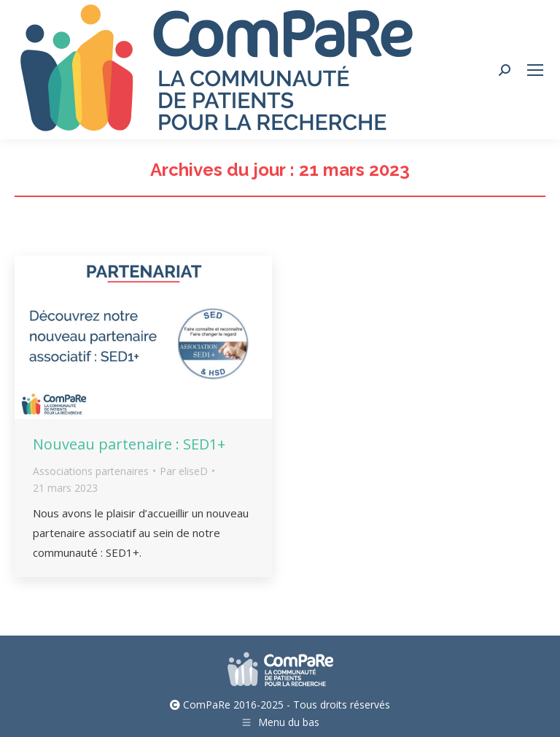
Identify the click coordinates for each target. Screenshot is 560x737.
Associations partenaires (91, 471)
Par (184, 471)
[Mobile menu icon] (535, 70)
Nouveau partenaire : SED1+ (129, 444)
